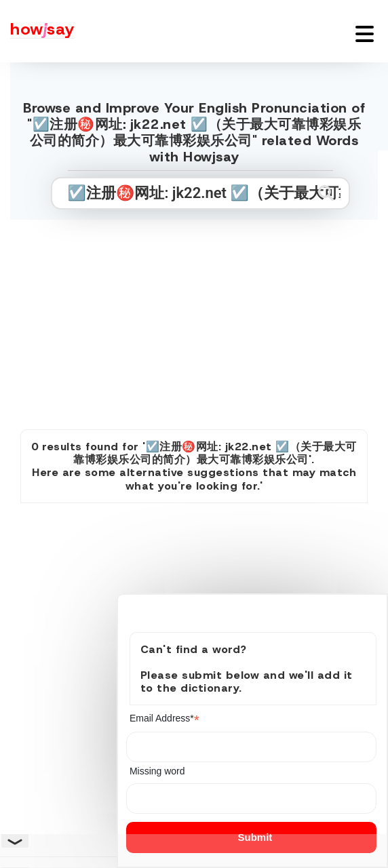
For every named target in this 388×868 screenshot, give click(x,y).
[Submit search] (326, 193)
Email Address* (164, 718)
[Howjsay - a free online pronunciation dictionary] (37, 31)
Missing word (157, 771)
